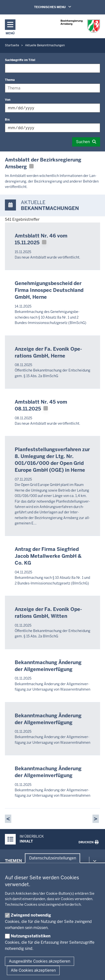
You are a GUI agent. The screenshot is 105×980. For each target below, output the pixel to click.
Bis (7, 120)
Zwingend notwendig (31, 915)
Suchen (83, 142)
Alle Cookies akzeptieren (33, 970)
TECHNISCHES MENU (60, 7)
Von (8, 100)
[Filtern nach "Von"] (52, 108)
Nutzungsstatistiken (31, 936)
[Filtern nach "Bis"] (52, 128)
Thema (10, 80)
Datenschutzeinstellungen (53, 858)
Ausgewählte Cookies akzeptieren (39, 961)
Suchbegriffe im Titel (20, 60)
